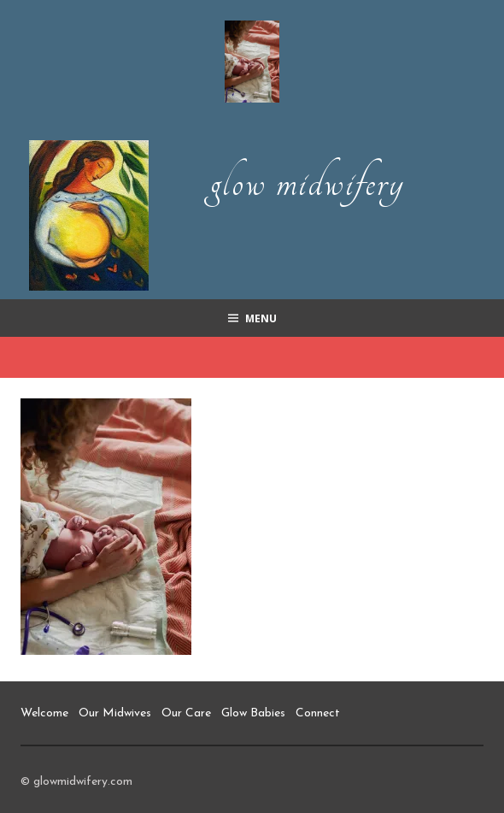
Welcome (44, 713)
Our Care (186, 713)
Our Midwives (115, 713)
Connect (318, 713)
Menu (261, 318)
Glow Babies (253, 713)
